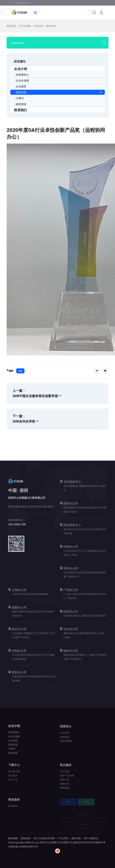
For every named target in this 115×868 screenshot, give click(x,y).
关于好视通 (25, 26)
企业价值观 (14, 738)
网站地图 (13, 838)
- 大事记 (19, 98)
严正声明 (63, 838)
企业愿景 (13, 742)
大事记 (12, 751)
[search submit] (105, 43)
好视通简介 (14, 734)
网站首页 (11, 26)
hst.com (34, 842)
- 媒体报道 (20, 104)
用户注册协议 (91, 838)
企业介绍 (39, 26)
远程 (20, 371)
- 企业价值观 (22, 80)
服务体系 (76, 838)
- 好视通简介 (22, 75)
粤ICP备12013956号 (93, 842)
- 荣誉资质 (58, 92)
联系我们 (21, 110)
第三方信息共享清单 (44, 838)
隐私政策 (26, 838)
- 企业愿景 (20, 86)
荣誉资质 (51, 26)
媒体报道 (13, 755)
